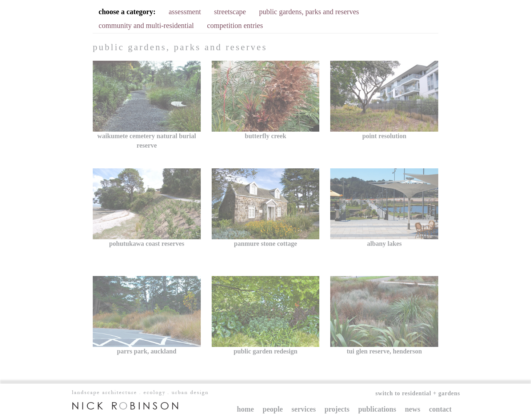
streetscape (230, 12)
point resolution (384, 136)
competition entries (235, 25)
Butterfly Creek (265, 136)
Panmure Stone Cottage (265, 244)
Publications (377, 409)
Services (304, 409)
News (412, 409)
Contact (440, 409)
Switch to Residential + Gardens (418, 393)
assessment (185, 12)
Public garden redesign (265, 351)
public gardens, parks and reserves (309, 12)
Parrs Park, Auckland (147, 351)
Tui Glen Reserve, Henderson (384, 351)
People (273, 409)
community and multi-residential (146, 25)
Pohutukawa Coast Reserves (147, 244)
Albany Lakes (384, 244)
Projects (337, 409)
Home (245, 409)
